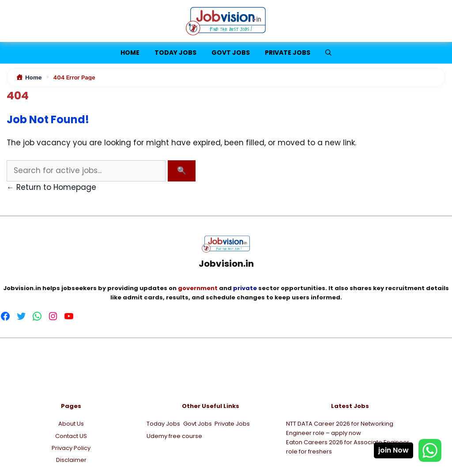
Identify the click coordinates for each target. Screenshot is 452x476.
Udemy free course (174, 436)
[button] (328, 53)
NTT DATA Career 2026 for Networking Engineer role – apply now (340, 428)
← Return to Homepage (51, 187)
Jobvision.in (22, 288)
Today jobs (175, 53)
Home (130, 53)
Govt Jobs (231, 53)
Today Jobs (163, 424)
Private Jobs (288, 53)
